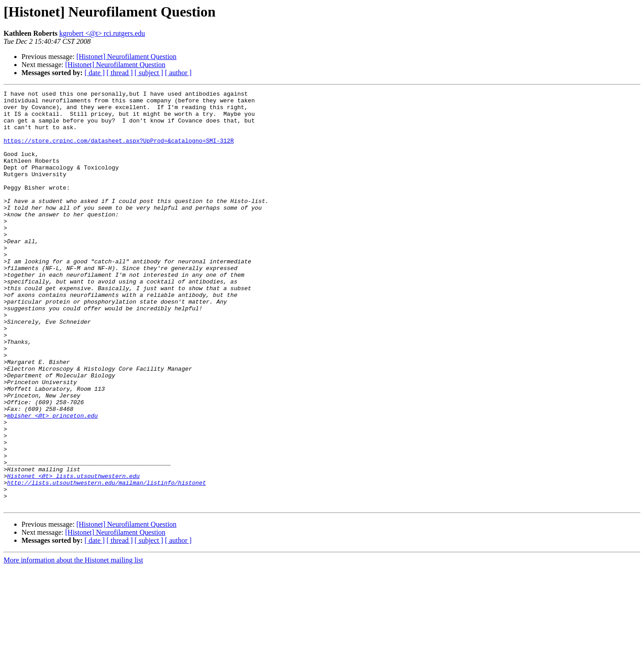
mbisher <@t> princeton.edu (53, 481)
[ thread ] (120, 73)
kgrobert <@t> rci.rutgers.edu (102, 33)
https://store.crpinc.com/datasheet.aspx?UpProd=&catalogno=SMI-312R (119, 151)
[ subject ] (149, 73)
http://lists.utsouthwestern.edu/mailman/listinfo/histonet (107, 562)
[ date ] (95, 73)
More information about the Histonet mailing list (73, 643)
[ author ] (178, 73)
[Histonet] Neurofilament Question (127, 57)
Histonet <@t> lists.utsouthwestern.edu (73, 554)
